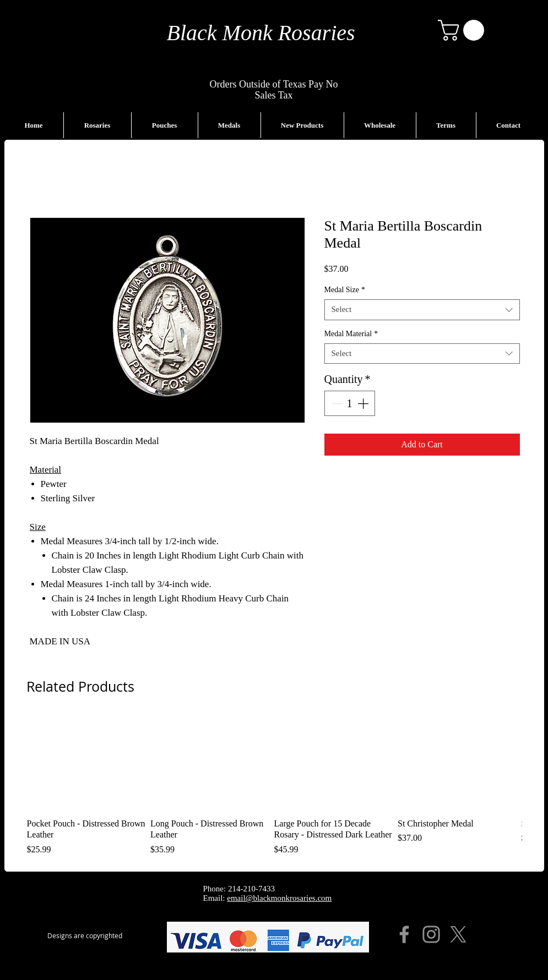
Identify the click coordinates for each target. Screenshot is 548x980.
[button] (463, 30)
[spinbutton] (350, 403)
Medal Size (345, 290)
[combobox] (422, 310)
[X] (458, 934)
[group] (274, 786)
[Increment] (364, 403)
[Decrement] (335, 403)
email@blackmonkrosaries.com (279, 898)
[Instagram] (431, 934)
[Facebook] (404, 934)
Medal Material (351, 334)
